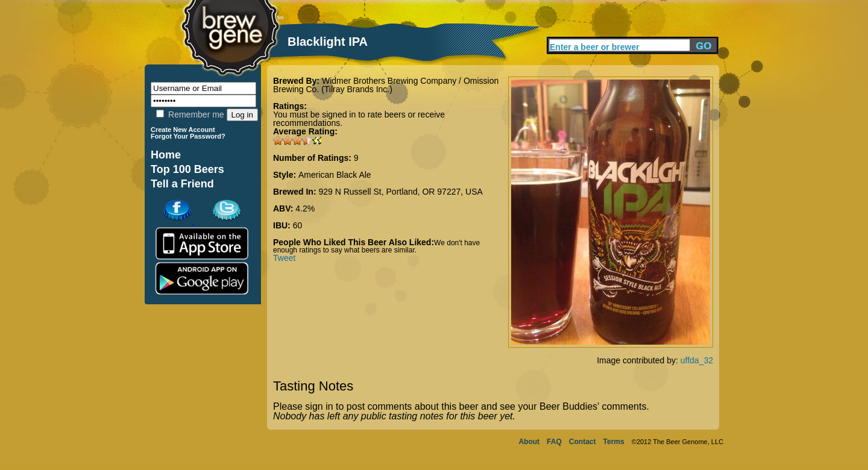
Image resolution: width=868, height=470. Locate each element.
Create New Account (183, 130)
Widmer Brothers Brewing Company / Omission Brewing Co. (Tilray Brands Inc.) (386, 85)
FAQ (554, 442)
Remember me (190, 114)
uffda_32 (697, 360)
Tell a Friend (182, 184)
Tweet (284, 258)
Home (166, 155)
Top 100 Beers (187, 169)
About (529, 442)
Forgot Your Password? (188, 136)
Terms (614, 442)
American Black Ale (335, 175)
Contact (583, 442)
